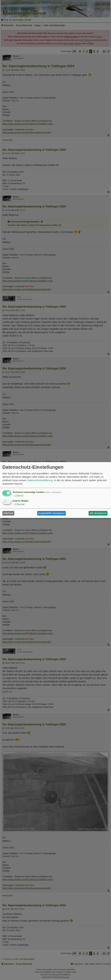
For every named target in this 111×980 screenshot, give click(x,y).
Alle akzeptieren (98, 513)
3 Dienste (19, 504)
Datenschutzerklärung (40, 480)
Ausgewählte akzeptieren (52, 513)
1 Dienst (18, 496)
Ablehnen (8, 513)
